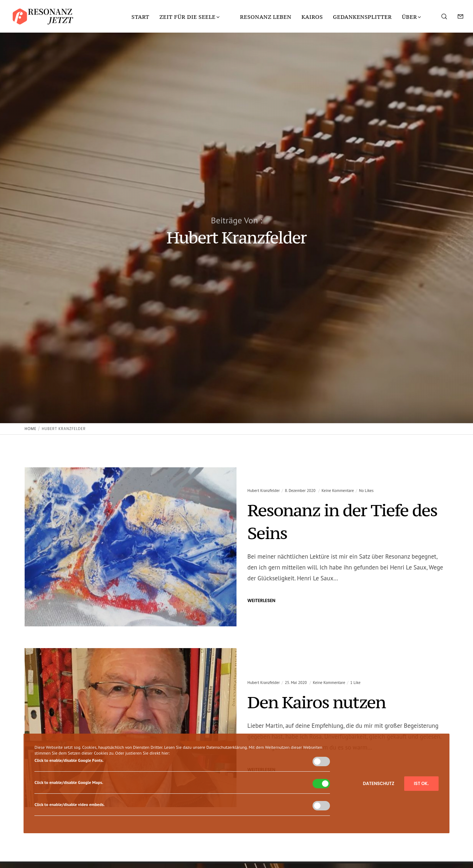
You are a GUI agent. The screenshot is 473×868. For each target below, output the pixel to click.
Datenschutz (379, 783)
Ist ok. (421, 783)
